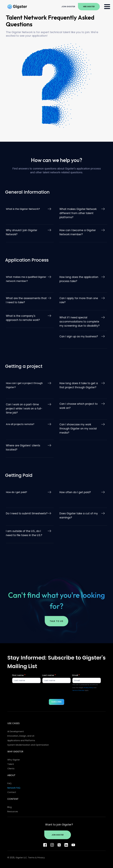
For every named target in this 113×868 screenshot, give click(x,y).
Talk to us (56, 621)
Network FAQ (14, 788)
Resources (13, 812)
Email (76, 675)
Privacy (41, 858)
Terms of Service (78, 690)
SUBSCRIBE (56, 702)
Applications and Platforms (21, 740)
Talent (11, 764)
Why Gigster (14, 760)
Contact (12, 792)
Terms (31, 858)
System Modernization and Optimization (28, 745)
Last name (49, 675)
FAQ (9, 783)
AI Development (16, 731)
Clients (11, 769)
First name (19, 675)
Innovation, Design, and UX (21, 736)
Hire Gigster (89, 7)
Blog (9, 807)
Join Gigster (68, 7)
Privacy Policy (88, 688)
